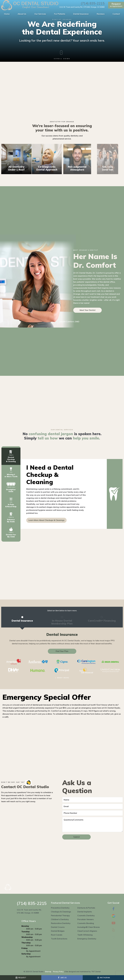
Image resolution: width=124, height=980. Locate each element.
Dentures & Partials (86, 908)
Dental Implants (85, 912)
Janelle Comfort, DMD (69, 322)
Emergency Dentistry (87, 939)
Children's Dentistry (60, 919)
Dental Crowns (58, 927)
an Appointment (116, 5)
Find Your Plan (62, 651)
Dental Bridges (58, 931)
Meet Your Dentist (88, 310)
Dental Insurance (81, 14)
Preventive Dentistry (60, 908)
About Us (22, 14)
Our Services (40, 14)
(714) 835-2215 (93, 3)
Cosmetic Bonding (86, 923)
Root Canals (57, 935)
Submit (77, 837)
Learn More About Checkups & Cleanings (46, 520)
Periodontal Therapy (60, 915)
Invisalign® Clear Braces (89, 927)
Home (7, 14)
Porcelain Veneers (85, 919)
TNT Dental (96, 972)
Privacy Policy (58, 972)
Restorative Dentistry (61, 923)
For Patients (60, 14)
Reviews (101, 14)
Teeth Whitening (85, 935)
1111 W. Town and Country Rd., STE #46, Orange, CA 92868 (82, 7)
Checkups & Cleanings (61, 912)
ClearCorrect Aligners (87, 931)
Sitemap (48, 972)
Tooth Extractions (59, 939)
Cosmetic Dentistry (86, 915)
